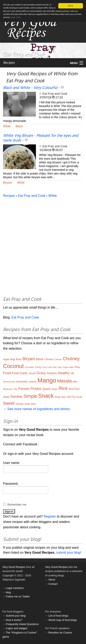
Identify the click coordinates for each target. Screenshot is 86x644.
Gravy (41, 373)
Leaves (33, 382)
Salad (6, 397)
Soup (57, 397)
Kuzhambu (22, 382)
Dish (55, 367)
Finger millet (68, 367)
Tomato (19, 404)
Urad (27, 404)
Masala (64, 381)
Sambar (16, 397)
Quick (46, 389)
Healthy (64, 373)
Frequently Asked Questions (22, 624)
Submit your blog (16, 616)
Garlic (24, 373)
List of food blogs (58, 616)
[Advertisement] (43, 246)
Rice (63, 388)
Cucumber (29, 367)
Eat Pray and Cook (55, 94)
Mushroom (8, 389)
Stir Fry (71, 397)
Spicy (64, 397)
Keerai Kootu (9, 382)
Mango (47, 380)
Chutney (71, 359)
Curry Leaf (47, 367)
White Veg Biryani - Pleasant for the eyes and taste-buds (41, 138)
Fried (15, 373)
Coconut (13, 366)
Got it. (71, 6)
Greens (52, 373)
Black (19, 126)
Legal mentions (15, 588)
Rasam (54, 389)
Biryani (8, 183)
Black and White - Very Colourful (30, 88)
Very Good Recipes (14, 567)
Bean (19, 359)
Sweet (9, 403)
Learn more (16, 17)
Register (50, 516)
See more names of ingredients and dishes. (39, 409)
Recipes (9, 63)
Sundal (79, 397)
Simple (30, 396)
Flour (77, 367)
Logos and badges (17, 628)
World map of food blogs (63, 620)
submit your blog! (69, 553)
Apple (6, 359)
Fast (59, 367)
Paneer (24, 389)
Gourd (32, 373)
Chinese (58, 359)
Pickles (36, 389)
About (52, 580)
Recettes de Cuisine (60, 633)
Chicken (49, 359)
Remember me (17, 505)
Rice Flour (74, 389)
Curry (38, 367)
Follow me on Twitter (18, 596)
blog (8, 592)
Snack (46, 396)
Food (7, 373)
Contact (53, 584)
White (7, 126)
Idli (72, 373)
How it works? (14, 620)
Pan (16, 389)
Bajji (13, 359)
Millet (75, 382)
